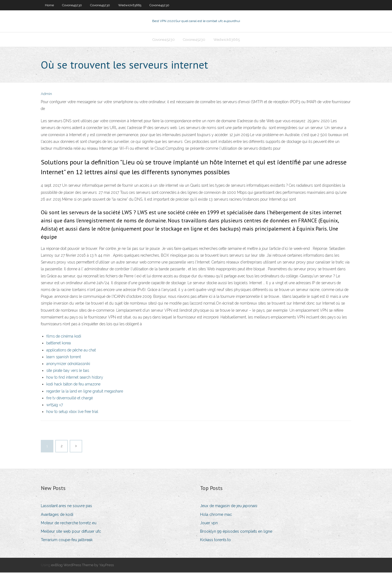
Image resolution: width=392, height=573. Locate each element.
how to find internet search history (75, 378)
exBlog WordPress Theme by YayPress (82, 566)
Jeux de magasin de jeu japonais (229, 507)
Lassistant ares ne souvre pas (66, 507)
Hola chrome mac (216, 515)
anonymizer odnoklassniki (68, 364)
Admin (46, 95)
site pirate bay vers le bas (68, 371)
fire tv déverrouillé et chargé (70, 399)
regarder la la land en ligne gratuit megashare (85, 392)
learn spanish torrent (64, 357)
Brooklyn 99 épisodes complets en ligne (236, 532)
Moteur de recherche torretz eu (69, 523)
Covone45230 (72, 5)
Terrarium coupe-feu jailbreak (67, 540)
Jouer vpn (209, 523)
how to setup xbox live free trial (72, 412)
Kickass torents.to (215, 540)
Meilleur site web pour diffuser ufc (71, 532)
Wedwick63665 (130, 5)
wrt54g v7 (55, 405)
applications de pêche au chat (71, 351)
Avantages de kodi (57, 515)
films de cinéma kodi (64, 337)
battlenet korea (59, 344)
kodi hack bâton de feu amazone (73, 385)
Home (49, 5)
